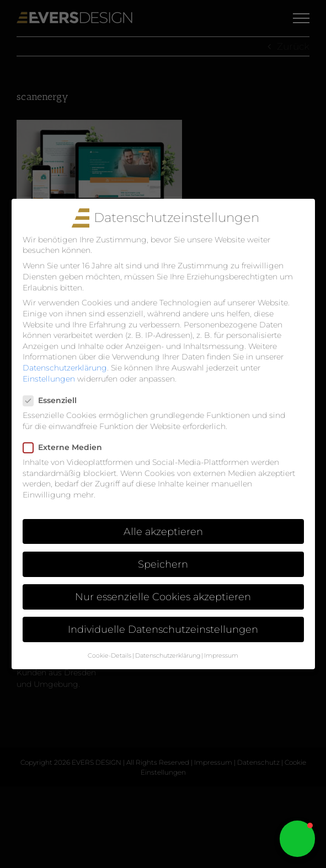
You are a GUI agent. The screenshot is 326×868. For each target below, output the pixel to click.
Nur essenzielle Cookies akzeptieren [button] (163, 597)
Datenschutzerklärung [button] (168, 656)
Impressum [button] (221, 656)
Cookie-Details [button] (109, 656)
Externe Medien (67, 448)
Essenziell (54, 401)
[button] (297, 839)
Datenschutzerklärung (65, 368)
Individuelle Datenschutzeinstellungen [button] (163, 629)
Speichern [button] (163, 564)
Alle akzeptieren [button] (163, 531)
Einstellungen (49, 379)
